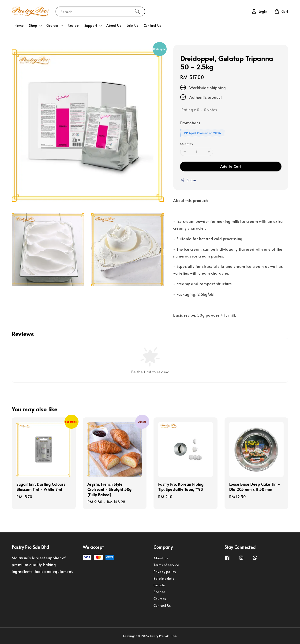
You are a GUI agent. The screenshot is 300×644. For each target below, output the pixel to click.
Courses (52, 26)
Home (19, 25)
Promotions (190, 123)
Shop (33, 26)
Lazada (159, 585)
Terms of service (166, 565)
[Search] (137, 11)
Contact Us (152, 25)
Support (91, 26)
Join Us (132, 25)
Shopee (159, 592)
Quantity (187, 144)
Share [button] (188, 180)
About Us (114, 25)
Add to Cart (231, 166)
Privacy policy (165, 572)
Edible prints (164, 578)
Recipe (73, 25)
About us (161, 558)
